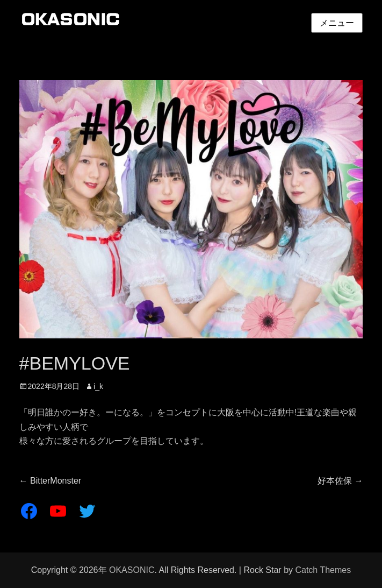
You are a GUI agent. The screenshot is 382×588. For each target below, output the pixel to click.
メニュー (337, 23)
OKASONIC (132, 570)
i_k (98, 386)
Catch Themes (323, 570)
